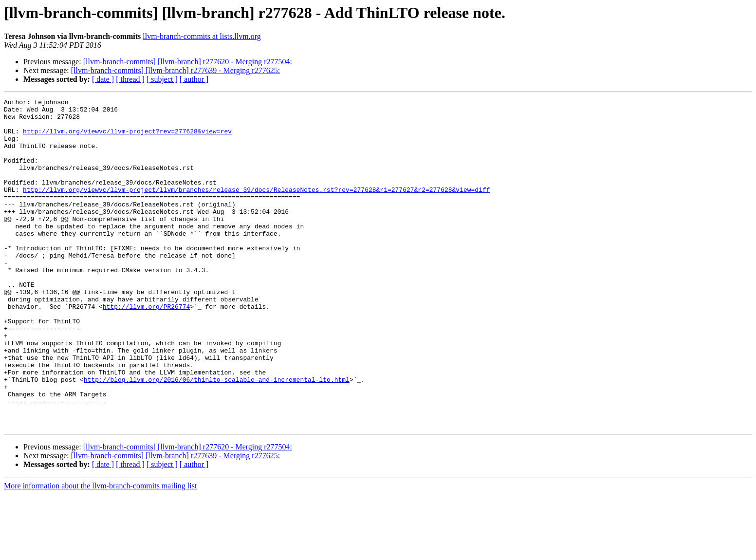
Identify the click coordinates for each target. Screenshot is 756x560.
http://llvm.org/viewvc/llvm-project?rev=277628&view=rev (127, 138)
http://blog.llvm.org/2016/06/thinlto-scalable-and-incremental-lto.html (217, 436)
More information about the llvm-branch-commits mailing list (100, 551)
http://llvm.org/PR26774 (146, 349)
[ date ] (103, 79)
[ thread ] (130, 79)
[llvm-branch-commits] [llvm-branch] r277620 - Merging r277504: (188, 62)
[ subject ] (162, 79)
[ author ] (194, 79)
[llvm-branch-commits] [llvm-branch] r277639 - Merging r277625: (175, 70)
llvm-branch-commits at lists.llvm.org (202, 36)
